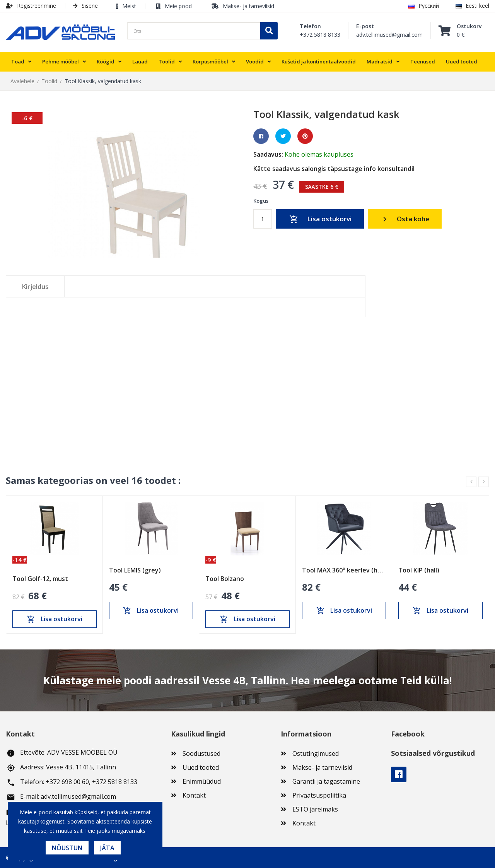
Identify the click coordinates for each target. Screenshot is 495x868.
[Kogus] (263, 219)
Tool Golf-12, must (40, 579)
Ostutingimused (316, 754)
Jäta (107, 848)
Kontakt (194, 795)
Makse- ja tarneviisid (248, 6)
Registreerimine (31, 6)
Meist (129, 6)
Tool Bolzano (225, 579)
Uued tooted (201, 767)
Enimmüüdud (202, 781)
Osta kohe (405, 219)
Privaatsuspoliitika (319, 795)
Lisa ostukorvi (320, 219)
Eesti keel (472, 6)
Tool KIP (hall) (419, 571)
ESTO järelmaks (315, 809)
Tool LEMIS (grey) (135, 571)
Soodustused (201, 754)
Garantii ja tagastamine (326, 781)
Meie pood (178, 6)
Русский (424, 6)
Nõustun (67, 848)
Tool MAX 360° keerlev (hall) (344, 571)
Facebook (399, 774)
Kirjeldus (35, 286)
